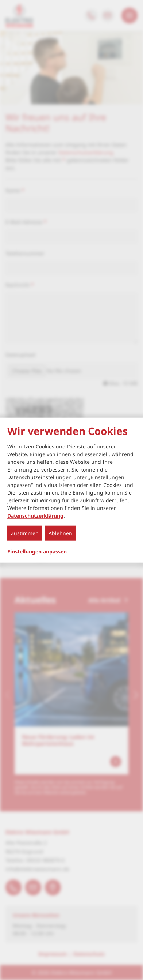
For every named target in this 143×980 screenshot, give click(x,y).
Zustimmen (25, 533)
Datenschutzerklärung (35, 516)
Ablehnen (60, 533)
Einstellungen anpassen (37, 552)
